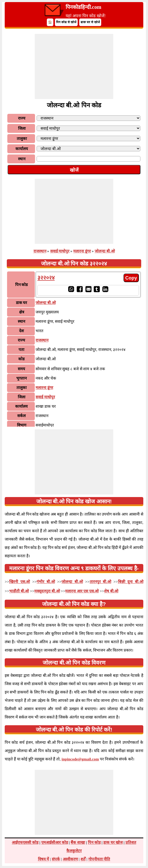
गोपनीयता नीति (99, 859)
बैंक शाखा (78, 842)
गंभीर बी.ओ (46, 582)
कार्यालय (22, 149)
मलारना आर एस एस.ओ (82, 591)
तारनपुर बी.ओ (101, 582)
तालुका (22, 139)
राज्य (22, 118)
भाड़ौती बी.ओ (19, 591)
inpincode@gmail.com (80, 759)
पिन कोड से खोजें (66, 22)
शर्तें (83, 859)
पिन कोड (94, 842)
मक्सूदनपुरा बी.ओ (47, 591)
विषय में (44, 859)
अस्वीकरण (70, 859)
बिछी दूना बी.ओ (131, 582)
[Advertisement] (74, 66)
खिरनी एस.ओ (20, 582)
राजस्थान (40, 251)
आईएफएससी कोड (25, 842)
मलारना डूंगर (82, 251)
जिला (22, 128)
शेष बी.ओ (111, 591)
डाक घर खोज (113, 842)
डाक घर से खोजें (90, 22)
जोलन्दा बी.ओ (105, 251)
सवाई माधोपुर (60, 251)
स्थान (22, 159)
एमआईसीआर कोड (55, 842)
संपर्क (56, 859)
